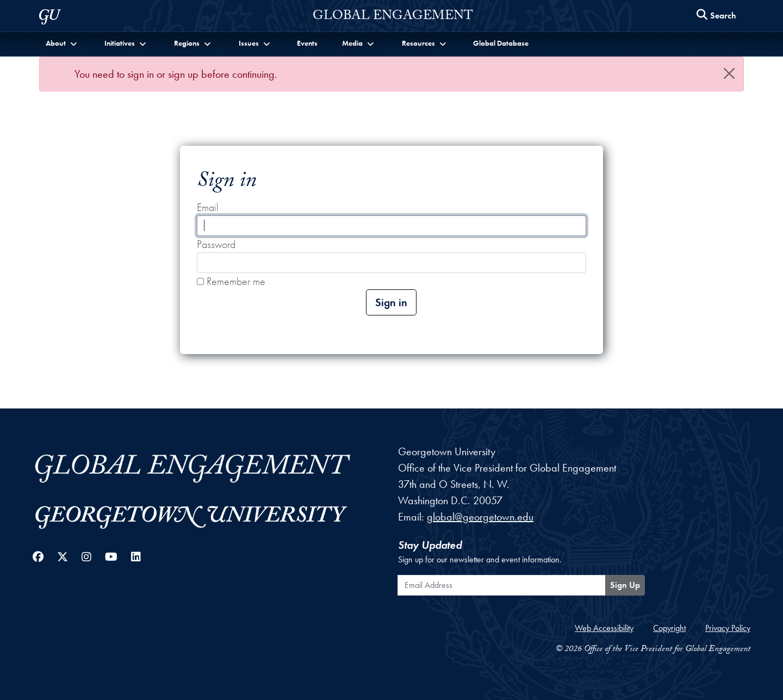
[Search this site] (717, 16)
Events (307, 43)
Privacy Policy (728, 628)
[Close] (729, 73)
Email (208, 207)
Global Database (501, 43)
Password (216, 244)
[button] (62, 43)
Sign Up (625, 585)
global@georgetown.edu (480, 517)
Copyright (669, 628)
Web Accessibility (604, 628)
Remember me (231, 281)
